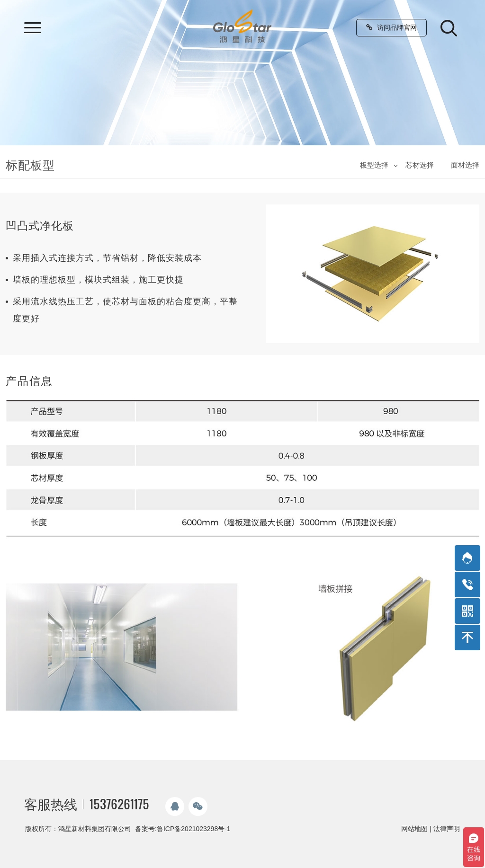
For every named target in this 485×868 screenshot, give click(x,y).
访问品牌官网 (391, 27)
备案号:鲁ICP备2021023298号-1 (183, 829)
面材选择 (465, 165)
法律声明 (447, 829)
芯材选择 (420, 165)
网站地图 (414, 829)
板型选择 (374, 165)
